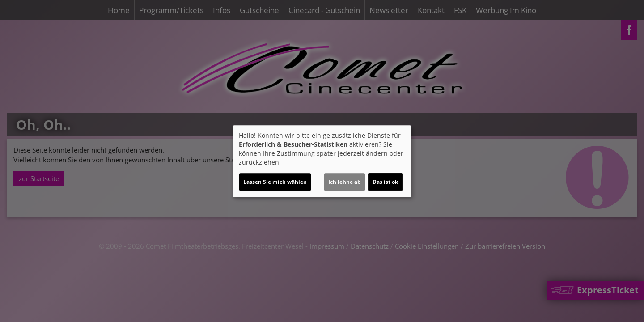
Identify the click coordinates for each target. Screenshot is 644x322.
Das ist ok (385, 182)
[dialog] (322, 161)
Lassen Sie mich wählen (275, 182)
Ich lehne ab (345, 182)
